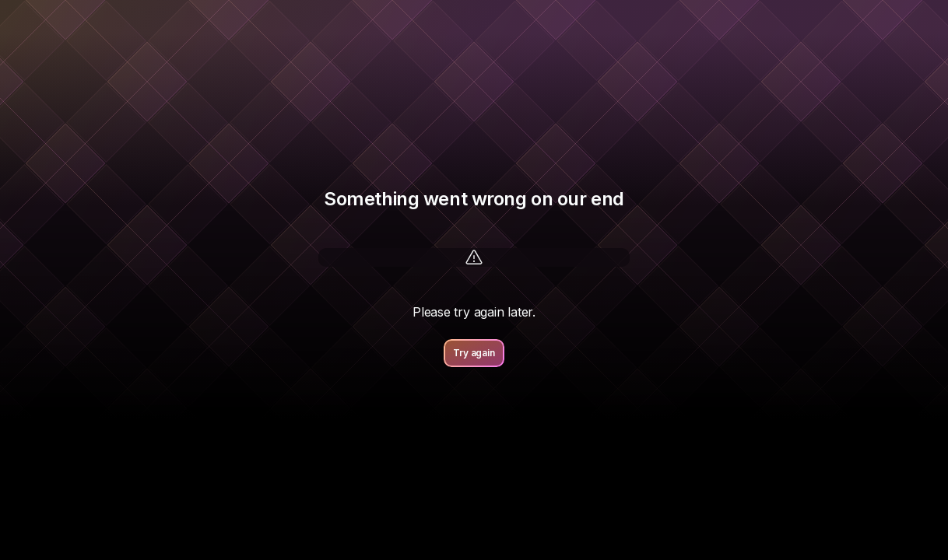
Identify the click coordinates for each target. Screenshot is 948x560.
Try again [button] (474, 353)
